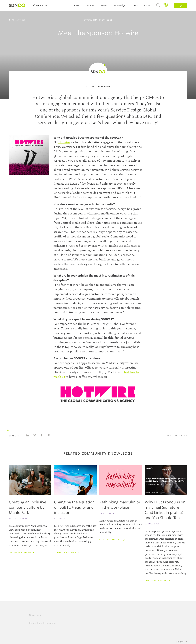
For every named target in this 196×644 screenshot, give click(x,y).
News (135, 5)
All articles (19, 20)
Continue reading (20, 552)
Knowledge (120, 5)
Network (76, 5)
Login (180, 5)
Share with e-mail (49, 435)
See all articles (175, 436)
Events (91, 5)
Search (158, 5)
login (40, 623)
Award (104, 5)
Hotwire (64, 142)
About (147, 5)
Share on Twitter (35, 435)
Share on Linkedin (28, 435)
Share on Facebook (42, 435)
